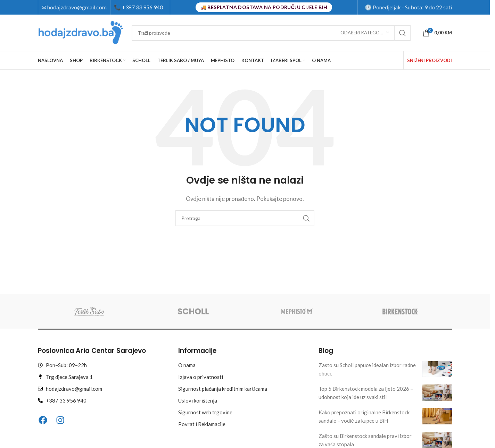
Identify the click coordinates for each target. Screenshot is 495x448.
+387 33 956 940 (138, 7)
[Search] (271, 33)
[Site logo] (81, 32)
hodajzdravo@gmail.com (77, 7)
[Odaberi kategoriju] (365, 33)
